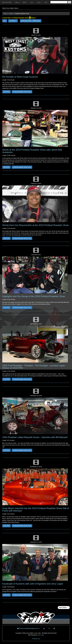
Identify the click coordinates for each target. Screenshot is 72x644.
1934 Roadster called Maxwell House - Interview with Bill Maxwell (35, 437)
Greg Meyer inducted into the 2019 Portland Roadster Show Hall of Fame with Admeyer (36, 509)
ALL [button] (5, 21)
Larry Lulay (41, 635)
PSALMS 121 (36, 639)
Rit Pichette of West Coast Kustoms (20, 77)
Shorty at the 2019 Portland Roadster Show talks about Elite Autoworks (32, 151)
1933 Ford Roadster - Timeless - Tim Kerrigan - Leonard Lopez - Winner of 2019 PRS (34, 367)
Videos (17, 2)
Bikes (25, 2)
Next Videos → (64, 608)
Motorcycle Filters (27, 21)
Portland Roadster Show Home (22, 92)
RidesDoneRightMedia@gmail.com (28, 628)
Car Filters (13, 21)
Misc (47, 2)
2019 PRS (6, 92)
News (39, 2)
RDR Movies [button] (37, 21)
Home (5, 14)
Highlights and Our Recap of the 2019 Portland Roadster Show (34, 296)
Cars (32, 2)
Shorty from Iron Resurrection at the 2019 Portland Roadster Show (35, 225)
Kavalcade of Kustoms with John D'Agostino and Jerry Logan (33, 584)
